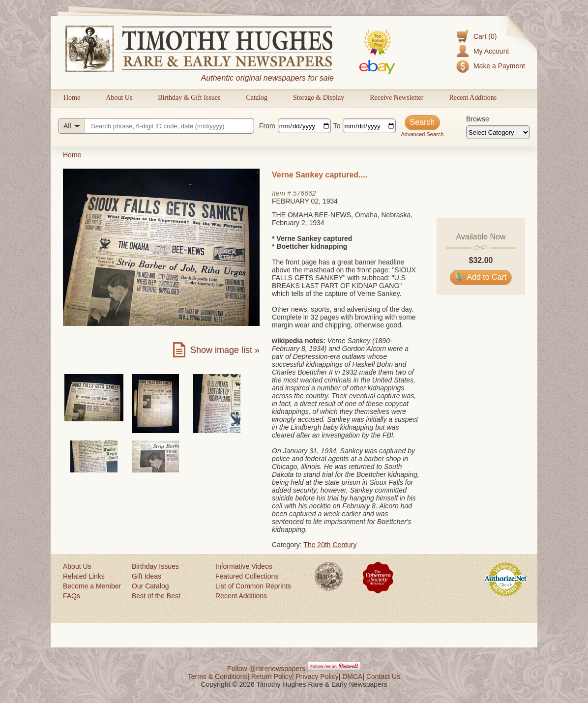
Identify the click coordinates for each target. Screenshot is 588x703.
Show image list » (225, 350)
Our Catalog (150, 586)
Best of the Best (156, 596)
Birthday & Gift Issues (189, 98)
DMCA (352, 676)
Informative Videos (244, 566)
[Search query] (156, 126)
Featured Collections (247, 576)
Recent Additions (473, 98)
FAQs (72, 596)
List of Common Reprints (253, 586)
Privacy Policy (317, 676)
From (267, 126)
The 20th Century (330, 545)
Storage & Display (319, 98)
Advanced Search (422, 134)
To (337, 126)
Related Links (84, 576)
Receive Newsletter (397, 98)
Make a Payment (499, 66)
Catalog (257, 98)
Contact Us (383, 676)
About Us (119, 98)
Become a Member (92, 586)
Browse (478, 119)
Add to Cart (481, 277)
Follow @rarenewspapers (266, 669)
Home (72, 98)
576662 (305, 193)
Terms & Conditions (218, 676)
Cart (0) (485, 36)
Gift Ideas (147, 576)
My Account (491, 51)
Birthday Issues (155, 566)
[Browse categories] (498, 132)
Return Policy (272, 676)
